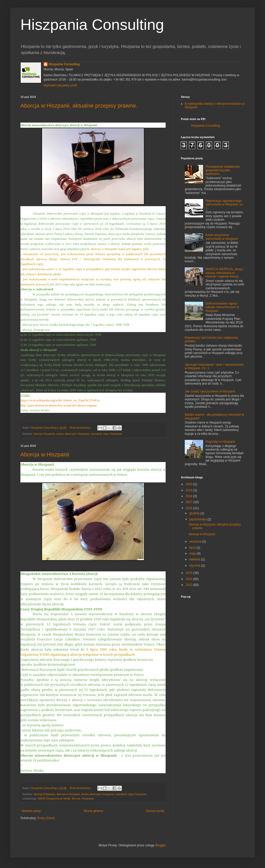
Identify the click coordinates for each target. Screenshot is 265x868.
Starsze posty (155, 811)
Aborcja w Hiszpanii (45, 455)
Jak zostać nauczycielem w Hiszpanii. (210, 391)
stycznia (195, 565)
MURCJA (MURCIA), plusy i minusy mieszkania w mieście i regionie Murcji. (225, 273)
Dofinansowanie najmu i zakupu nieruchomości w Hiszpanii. (222, 307)
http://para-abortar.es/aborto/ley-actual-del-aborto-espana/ (59, 405)
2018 (190, 496)
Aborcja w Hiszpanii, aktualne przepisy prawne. (79, 106)
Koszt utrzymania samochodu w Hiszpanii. (222, 237)
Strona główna (93, 811)
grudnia (195, 513)
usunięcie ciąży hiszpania (106, 434)
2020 (190, 484)
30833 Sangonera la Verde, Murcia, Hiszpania (65, 798)
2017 (190, 502)
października (198, 519)
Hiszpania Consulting (92, 25)
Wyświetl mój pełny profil (60, 85)
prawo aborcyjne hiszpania (73, 434)
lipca (193, 548)
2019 (190, 490)
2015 (190, 573)
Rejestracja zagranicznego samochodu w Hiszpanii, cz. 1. (224, 205)
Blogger (160, 845)
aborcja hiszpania (44, 434)
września (196, 542)
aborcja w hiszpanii (68, 794)
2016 (190, 508)
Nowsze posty (31, 811)
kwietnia (195, 559)
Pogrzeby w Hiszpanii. (221, 442)
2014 (190, 579)
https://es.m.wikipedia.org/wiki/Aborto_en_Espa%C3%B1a (60, 400)
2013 (190, 585)
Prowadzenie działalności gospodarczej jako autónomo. (223, 170)
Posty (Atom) (46, 818)
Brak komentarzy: (81, 428)
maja (193, 554)
